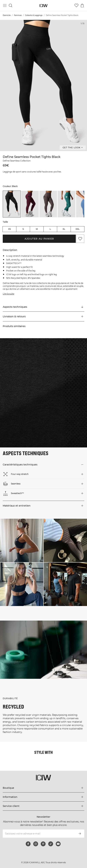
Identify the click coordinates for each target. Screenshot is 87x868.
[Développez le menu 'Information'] (43, 797)
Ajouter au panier (39, 239)
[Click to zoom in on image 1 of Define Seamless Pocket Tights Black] (43, 85)
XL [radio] (64, 229)
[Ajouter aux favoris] (80, 239)
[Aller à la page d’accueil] (44, 6)
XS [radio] (9, 229)
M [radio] (37, 229)
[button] (43, 316)
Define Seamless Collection (17, 161)
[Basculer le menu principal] (5, 5)
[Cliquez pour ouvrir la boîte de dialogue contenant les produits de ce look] (22, 540)
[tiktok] (51, 844)
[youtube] (58, 844)
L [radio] (50, 229)
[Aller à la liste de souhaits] (76, 5)
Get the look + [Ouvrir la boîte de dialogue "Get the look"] (73, 148)
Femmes (18, 15)
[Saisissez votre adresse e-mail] (39, 834)
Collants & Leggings (34, 15)
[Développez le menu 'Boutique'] (43, 788)
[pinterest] (43, 844)
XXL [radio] (78, 229)
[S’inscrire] (80, 834)
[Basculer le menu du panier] (82, 5)
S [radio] (23, 229)
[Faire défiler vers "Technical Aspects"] (43, 307)
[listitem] (12, 204)
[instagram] (36, 844)
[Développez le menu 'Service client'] (43, 806)
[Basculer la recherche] (11, 5)
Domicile (7, 15)
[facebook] (28, 844)
